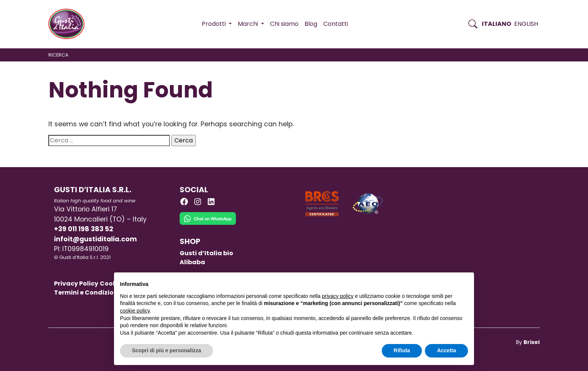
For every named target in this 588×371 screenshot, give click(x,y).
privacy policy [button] (338, 296)
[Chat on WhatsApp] (208, 224)
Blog (311, 24)
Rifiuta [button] (402, 350)
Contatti (336, 24)
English (526, 24)
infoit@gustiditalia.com (95, 239)
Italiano (496, 24)
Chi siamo (284, 24)
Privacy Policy (76, 283)
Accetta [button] (446, 350)
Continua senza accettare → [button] (433, 282)
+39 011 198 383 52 (84, 229)
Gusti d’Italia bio (206, 253)
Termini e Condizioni (87, 292)
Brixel (532, 342)
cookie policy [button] (135, 311)
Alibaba (192, 262)
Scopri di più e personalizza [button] (166, 350)
